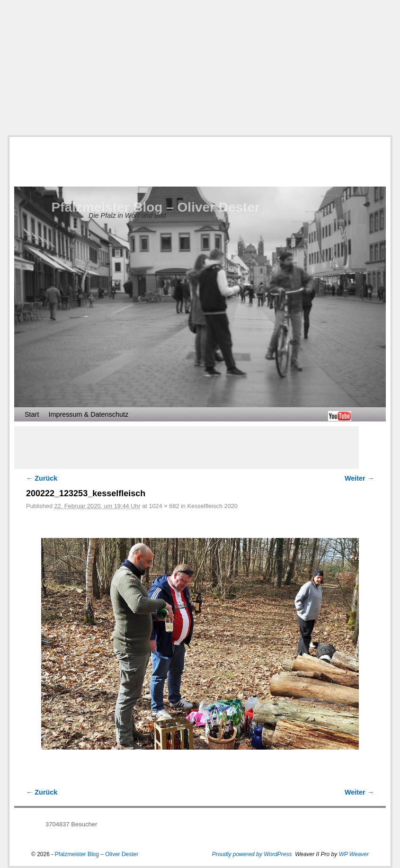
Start (32, 414)
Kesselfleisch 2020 (213, 506)
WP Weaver (354, 854)
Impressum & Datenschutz (88, 414)
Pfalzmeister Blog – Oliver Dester (156, 207)
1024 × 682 (164, 506)
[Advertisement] (205, 68)
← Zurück (42, 478)
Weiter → (359, 478)
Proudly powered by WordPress (252, 854)
